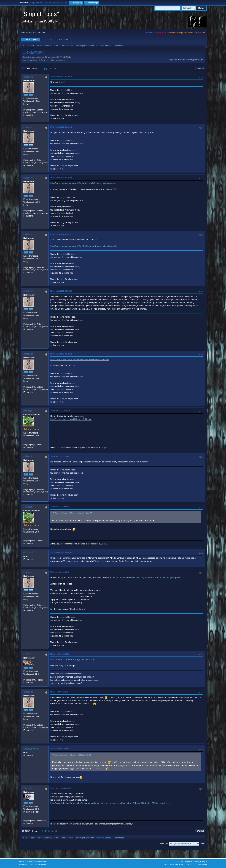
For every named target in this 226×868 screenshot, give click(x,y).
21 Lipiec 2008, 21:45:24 (60, 692)
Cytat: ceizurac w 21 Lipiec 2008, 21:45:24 (73, 755)
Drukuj (200, 69)
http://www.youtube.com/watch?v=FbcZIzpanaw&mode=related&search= (84, 246)
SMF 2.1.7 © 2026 (26, 862)
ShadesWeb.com (40, 865)
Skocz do (164, 844)
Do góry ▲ (203, 862)
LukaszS (28, 654)
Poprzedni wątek (177, 59)
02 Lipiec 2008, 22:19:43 (60, 572)
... (53, 68)
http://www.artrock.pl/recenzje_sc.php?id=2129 (72, 659)
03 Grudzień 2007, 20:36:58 (61, 291)
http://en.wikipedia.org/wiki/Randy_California (71, 419)
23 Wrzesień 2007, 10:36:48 (61, 178)
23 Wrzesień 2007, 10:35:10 (61, 127)
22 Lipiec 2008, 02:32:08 (60, 749)
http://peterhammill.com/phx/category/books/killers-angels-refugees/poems (147, 578)
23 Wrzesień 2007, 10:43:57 (61, 234)
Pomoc (181, 862)
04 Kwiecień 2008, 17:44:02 (61, 552)
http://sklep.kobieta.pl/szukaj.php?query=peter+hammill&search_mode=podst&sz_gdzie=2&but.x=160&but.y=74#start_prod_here (110, 803)
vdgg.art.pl (162, 33)
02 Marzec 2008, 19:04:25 (60, 456)
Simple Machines (40, 862)
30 (56, 68)
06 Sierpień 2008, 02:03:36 (61, 788)
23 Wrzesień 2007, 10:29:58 (61, 77)
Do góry (26, 831)
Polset (27, 788)
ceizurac (28, 77)
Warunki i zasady (191, 862)
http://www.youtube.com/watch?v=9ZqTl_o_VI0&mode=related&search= (84, 183)
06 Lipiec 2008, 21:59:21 (60, 654)
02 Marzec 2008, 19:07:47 (60, 507)
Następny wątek (195, 59)
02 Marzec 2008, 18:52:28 (60, 411)
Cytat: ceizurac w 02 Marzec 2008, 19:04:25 (73, 513)
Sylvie (108, 46)
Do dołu (26, 69)
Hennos (28, 411)
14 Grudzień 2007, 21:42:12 (61, 354)
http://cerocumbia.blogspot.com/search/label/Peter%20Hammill (79, 359)
